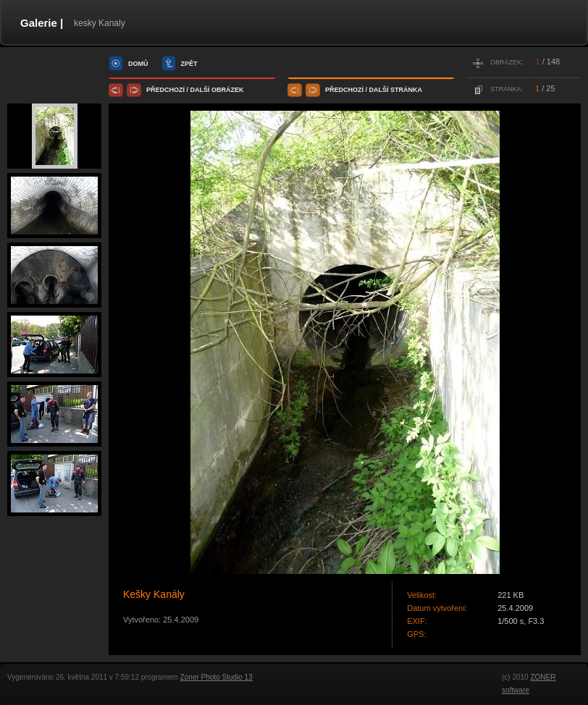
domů (138, 64)
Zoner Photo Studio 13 (217, 677)
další (200, 90)
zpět (189, 64)
